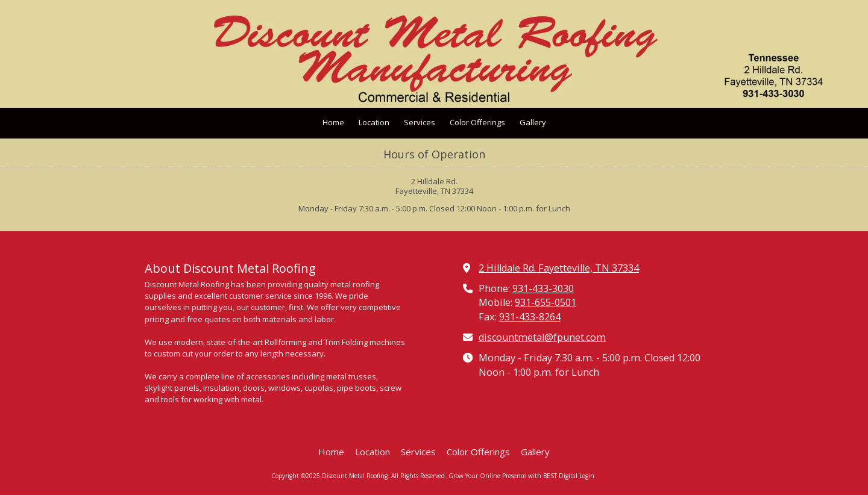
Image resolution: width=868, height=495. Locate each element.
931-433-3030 (543, 288)
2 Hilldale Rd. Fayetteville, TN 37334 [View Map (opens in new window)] (559, 268)
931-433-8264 (530, 317)
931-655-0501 (546, 302)
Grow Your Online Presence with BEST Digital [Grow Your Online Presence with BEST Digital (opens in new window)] (513, 476)
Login (587, 476)
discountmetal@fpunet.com (542, 337)
